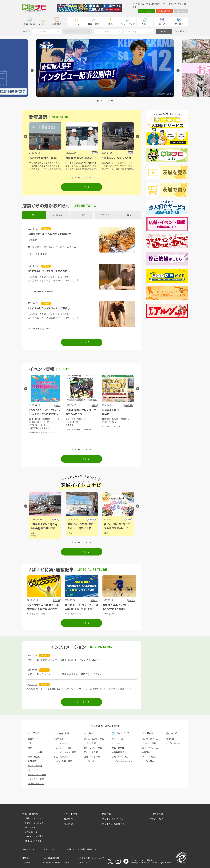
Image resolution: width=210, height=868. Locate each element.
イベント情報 (71, 814)
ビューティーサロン (63, 748)
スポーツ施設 (90, 743)
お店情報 (68, 819)
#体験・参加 (71, 429)
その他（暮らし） (150, 761)
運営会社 (26, 858)
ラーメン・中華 (35, 752)
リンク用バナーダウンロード (56, 862)
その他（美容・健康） (64, 761)
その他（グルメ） (36, 783)
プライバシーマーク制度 (141, 860)
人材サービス (28, 849)
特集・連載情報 (30, 814)
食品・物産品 (118, 748)
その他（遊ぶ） (91, 761)
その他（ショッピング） (123, 761)
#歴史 (34, 533)
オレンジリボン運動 (34, 836)
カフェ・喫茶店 (35, 766)
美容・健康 (93, 24)
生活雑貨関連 (118, 752)
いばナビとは (156, 814)
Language (181, 11)
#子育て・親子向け (84, 429)
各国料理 (32, 761)
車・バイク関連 (149, 757)
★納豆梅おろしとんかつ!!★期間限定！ (50, 234)
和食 (30, 748)
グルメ (76, 24)
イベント (43, 24)
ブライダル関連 (149, 743)
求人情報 (179, 24)
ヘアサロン (59, 739)
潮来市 (56, 519)
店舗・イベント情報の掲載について (83, 849)
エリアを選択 (40, 31)
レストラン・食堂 (36, 779)
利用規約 (26, 862)
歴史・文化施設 (91, 752)
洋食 (30, 743)
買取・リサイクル (120, 757)
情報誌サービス (51, 849)
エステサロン (60, 743)
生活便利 (146, 752)
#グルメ (52, 432)
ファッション (118, 739)
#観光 (34, 536)
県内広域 (92, 519)
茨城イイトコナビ (33, 818)
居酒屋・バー (34, 739)
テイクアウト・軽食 (37, 774)
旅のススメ (30, 827)
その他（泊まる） (174, 743)
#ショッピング (42, 432)
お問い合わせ (156, 819)
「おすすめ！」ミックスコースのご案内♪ (49, 271)
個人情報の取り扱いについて (91, 858)
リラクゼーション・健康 (65, 752)
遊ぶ (111, 24)
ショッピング (128, 24)
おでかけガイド (32, 832)
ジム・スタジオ (61, 757)
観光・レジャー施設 (93, 748)
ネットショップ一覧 (112, 819)
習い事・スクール (150, 739)
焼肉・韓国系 (34, 757)
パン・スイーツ (35, 770)
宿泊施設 (170, 739)
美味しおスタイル (33, 841)
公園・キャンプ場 (92, 757)
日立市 (129, 519)
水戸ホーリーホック (34, 823)
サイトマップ (84, 862)
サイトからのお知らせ (113, 824)
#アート (33, 432)
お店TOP (57, 24)
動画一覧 (107, 814)
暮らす (145, 24)
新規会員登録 (164, 11)
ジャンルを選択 (102, 31)
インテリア (117, 743)
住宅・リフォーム (150, 748)
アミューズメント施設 (94, 739)
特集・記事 (29, 24)
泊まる (162, 24)
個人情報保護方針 (51, 858)
